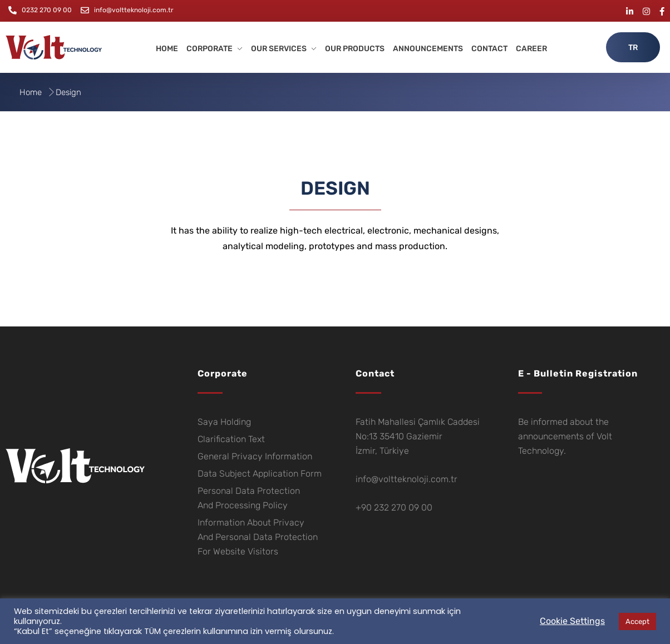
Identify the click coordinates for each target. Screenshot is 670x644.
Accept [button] (637, 621)
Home (31, 92)
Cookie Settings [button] (572, 621)
